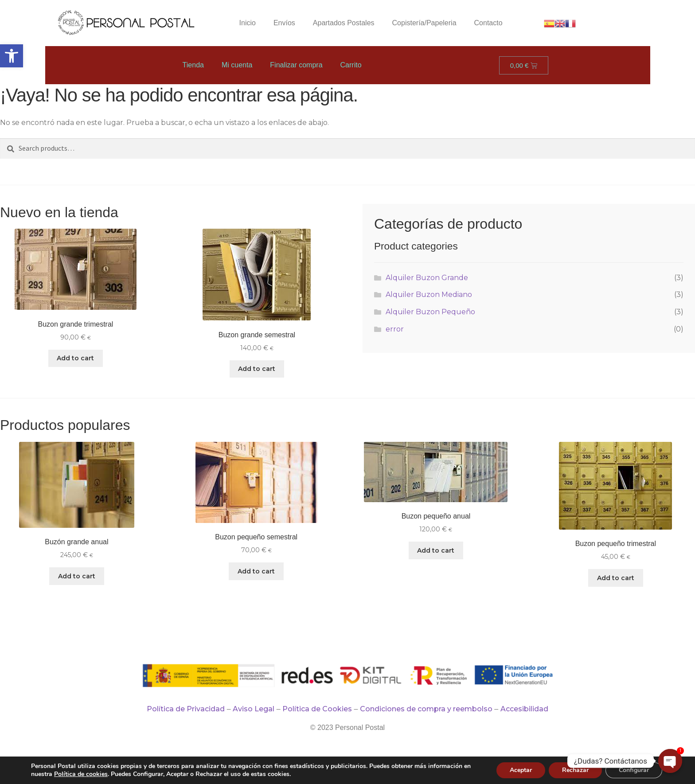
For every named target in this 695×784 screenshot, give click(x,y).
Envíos (284, 23)
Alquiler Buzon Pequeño (430, 312)
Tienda (193, 65)
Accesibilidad (524, 709)
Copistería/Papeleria (424, 23)
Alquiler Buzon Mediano (429, 294)
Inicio (248, 23)
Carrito (351, 65)
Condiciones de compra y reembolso (426, 709)
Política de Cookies (317, 709)
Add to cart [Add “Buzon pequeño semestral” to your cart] (256, 571)
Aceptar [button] (521, 770)
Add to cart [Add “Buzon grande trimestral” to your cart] (75, 358)
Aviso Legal (254, 709)
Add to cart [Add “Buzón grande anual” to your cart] (77, 576)
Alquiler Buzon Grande (427, 278)
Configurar (634, 770)
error (395, 329)
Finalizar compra (296, 65)
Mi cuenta (237, 65)
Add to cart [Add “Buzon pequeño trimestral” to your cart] (616, 578)
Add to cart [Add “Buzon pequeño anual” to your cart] (436, 550)
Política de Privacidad (186, 709)
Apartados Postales (344, 23)
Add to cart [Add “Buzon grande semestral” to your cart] (257, 369)
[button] (12, 56)
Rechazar (575, 770)
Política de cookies (81, 774)
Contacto (488, 23)
